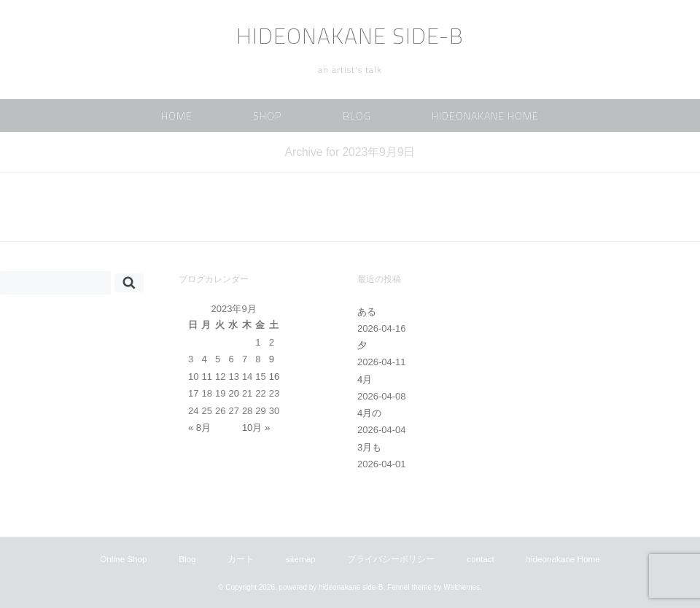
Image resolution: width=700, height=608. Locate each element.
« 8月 (199, 428)
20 (233, 393)
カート (241, 559)
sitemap (301, 559)
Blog (357, 116)
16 (274, 377)
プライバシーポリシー (391, 559)
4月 (365, 379)
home (177, 116)
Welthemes (462, 587)
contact (481, 559)
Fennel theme (409, 587)
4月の (369, 413)
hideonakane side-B (350, 36)
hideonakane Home (485, 116)
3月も (369, 447)
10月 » (256, 428)
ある (367, 312)
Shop (267, 116)
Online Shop (123, 559)
